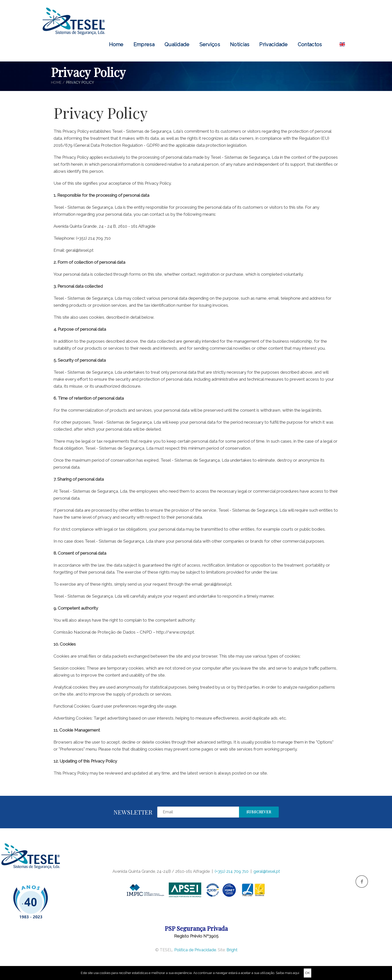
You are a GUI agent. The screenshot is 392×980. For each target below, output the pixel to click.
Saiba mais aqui (287, 973)
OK (307, 973)
